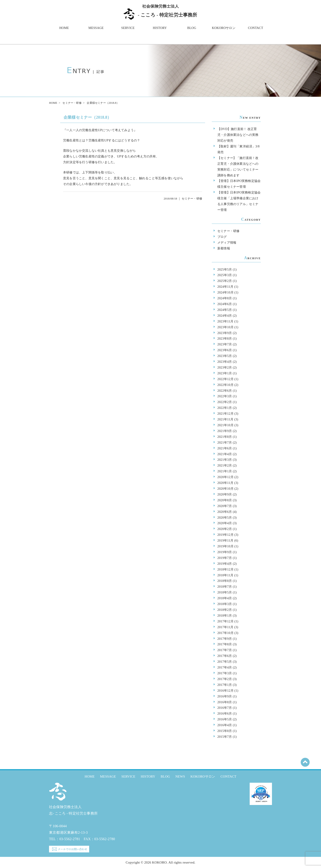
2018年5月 (225, 592)
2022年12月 (225, 379)
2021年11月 (225, 419)
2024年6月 (225, 304)
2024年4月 (225, 316)
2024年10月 (225, 292)
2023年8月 (225, 338)
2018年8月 (225, 581)
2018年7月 (225, 587)
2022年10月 (225, 385)
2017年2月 (225, 679)
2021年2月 (225, 465)
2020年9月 (225, 494)
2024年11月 (225, 287)
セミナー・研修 (72, 103)
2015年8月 (225, 731)
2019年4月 (225, 564)
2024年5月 (225, 310)
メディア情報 (227, 242)
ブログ (222, 237)
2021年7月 (225, 442)
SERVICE (128, 28)
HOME (64, 28)
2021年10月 (225, 425)
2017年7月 (225, 650)
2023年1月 (225, 373)
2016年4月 (225, 725)
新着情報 (224, 248)
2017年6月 (225, 656)
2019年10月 (225, 546)
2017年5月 (225, 662)
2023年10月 (225, 327)
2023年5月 (225, 356)
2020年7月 (225, 506)
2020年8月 (225, 500)
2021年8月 (225, 437)
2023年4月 (225, 362)
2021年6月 (225, 448)
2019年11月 (225, 540)
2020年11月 (225, 483)
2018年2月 (225, 610)
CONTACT (255, 28)
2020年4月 (225, 523)
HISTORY (160, 28)
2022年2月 (225, 402)
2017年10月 (225, 633)
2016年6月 (225, 713)
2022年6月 (225, 391)
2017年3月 (225, 673)
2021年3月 (225, 460)
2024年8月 (225, 298)
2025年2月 (225, 281)
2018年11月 (225, 575)
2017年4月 (225, 667)
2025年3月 (225, 275)
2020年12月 (225, 477)
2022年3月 (225, 396)
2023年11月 (225, 321)
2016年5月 (225, 719)
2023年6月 (225, 350)
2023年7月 (225, 344)
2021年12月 (225, 414)
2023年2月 (225, 367)
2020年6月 (225, 512)
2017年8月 (225, 644)
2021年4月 (225, 454)
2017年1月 (225, 685)
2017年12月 (225, 621)
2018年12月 (225, 569)
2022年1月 (225, 408)
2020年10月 (225, 489)
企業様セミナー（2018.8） (87, 117)
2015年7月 (225, 737)
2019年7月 (225, 558)
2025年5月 (225, 269)
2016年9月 (225, 696)
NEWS (180, 776)
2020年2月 (225, 529)
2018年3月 (225, 604)
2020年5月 (225, 518)
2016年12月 (225, 691)
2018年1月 (225, 615)
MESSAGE (96, 28)
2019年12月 (225, 535)
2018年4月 (225, 598)
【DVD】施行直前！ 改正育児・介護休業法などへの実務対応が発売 (238, 135)
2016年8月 (225, 702)
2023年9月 (225, 333)
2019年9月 (225, 552)
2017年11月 (225, 627)
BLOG (192, 28)
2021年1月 (225, 471)
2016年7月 (225, 708)
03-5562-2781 (70, 839)
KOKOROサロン (224, 28)
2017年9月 (225, 639)
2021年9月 (225, 431)
